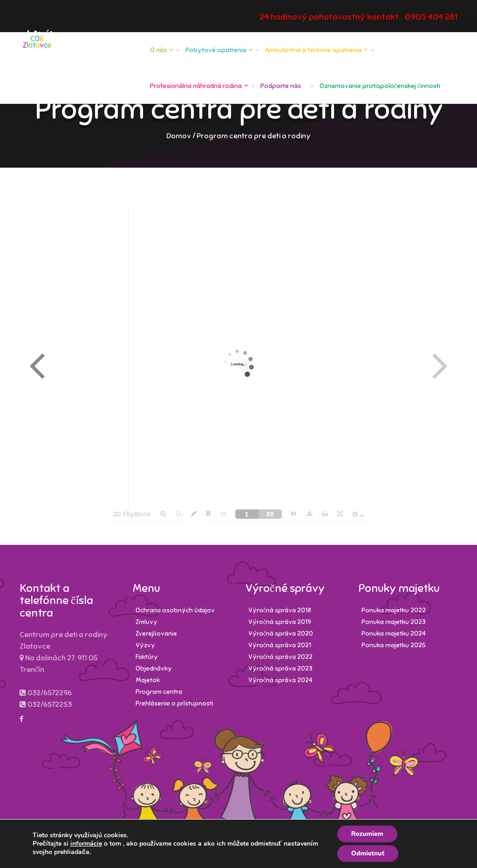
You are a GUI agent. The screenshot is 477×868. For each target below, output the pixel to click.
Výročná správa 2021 (280, 645)
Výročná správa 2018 (280, 610)
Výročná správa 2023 (280, 668)
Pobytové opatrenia (216, 50)
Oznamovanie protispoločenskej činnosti (380, 86)
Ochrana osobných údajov (175, 610)
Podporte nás (281, 86)
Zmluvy (147, 622)
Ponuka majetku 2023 (394, 622)
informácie (86, 844)
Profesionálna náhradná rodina (196, 86)
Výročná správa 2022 (280, 657)
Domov (179, 136)
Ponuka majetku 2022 (394, 610)
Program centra (159, 692)
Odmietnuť (368, 853)
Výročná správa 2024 (280, 680)
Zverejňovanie (156, 634)
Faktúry (147, 657)
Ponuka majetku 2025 (394, 645)
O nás (158, 50)
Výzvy (145, 645)
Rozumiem (367, 834)
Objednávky (154, 668)
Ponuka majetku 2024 (394, 634)
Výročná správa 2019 (280, 622)
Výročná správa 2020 (281, 634)
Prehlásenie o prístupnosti (174, 703)
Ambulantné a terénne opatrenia (313, 50)
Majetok (148, 680)
